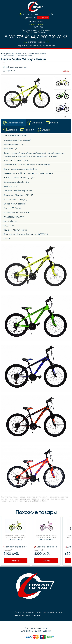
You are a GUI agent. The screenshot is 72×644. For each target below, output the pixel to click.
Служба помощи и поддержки (36, 631)
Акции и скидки (22, 615)
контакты (50, 46)
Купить (16, 561)
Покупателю (49, 612)
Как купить (34, 46)
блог (42, 46)
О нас (59, 612)
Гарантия (23, 46)
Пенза (36, 14)
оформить (43, 17)
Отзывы (66, 71)
